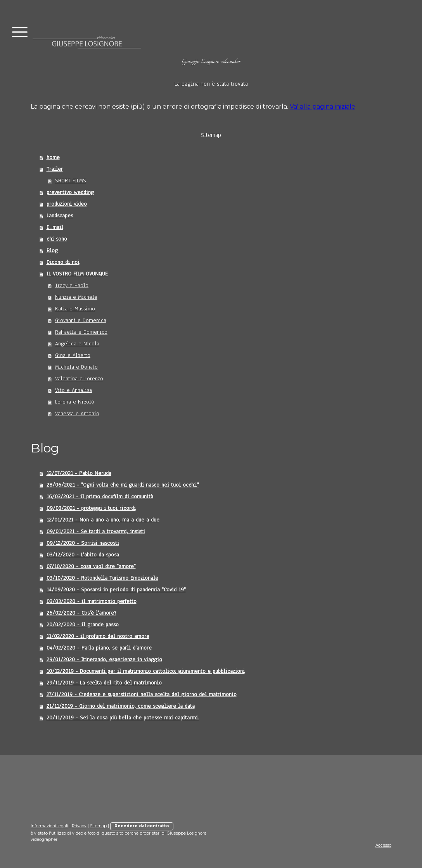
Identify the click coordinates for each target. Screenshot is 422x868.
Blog (52, 250)
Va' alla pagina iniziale (323, 107)
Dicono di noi (63, 262)
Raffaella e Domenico (81, 332)
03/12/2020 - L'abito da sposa (83, 555)
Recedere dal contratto (142, 826)
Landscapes (60, 216)
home (53, 157)
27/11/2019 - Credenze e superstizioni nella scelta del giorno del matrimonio (142, 694)
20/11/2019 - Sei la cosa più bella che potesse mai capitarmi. (123, 718)
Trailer (55, 169)
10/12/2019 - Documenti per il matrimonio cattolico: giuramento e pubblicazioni (146, 671)
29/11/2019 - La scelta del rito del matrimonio (104, 683)
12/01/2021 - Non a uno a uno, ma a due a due (103, 520)
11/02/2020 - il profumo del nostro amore (98, 636)
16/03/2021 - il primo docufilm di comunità (100, 496)
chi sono (57, 239)
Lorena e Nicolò (75, 402)
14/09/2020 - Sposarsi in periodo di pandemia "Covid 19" (116, 590)
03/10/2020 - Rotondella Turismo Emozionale (102, 578)
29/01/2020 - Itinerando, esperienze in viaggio (104, 659)
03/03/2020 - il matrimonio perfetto (92, 601)
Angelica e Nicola (77, 344)
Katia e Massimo (75, 309)
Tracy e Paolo (72, 285)
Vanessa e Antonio (77, 413)
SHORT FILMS (71, 181)
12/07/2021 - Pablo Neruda (79, 473)
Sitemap (98, 826)
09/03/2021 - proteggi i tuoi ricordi (91, 508)
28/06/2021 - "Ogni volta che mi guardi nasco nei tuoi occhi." (123, 485)
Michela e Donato (76, 367)
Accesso (383, 845)
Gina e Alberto (73, 355)
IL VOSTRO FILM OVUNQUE (77, 274)
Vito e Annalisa (74, 390)
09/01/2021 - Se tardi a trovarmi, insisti (96, 531)
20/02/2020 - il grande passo (83, 625)
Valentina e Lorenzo (79, 379)
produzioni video (67, 204)
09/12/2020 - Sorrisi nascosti (83, 543)
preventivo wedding (70, 192)
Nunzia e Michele (76, 297)
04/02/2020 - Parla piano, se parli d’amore (99, 648)
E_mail (55, 227)
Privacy (79, 826)
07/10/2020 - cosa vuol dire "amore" (91, 566)
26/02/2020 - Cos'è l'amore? (81, 613)
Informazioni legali (49, 826)
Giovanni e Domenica (81, 320)
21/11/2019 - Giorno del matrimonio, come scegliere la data (121, 706)
